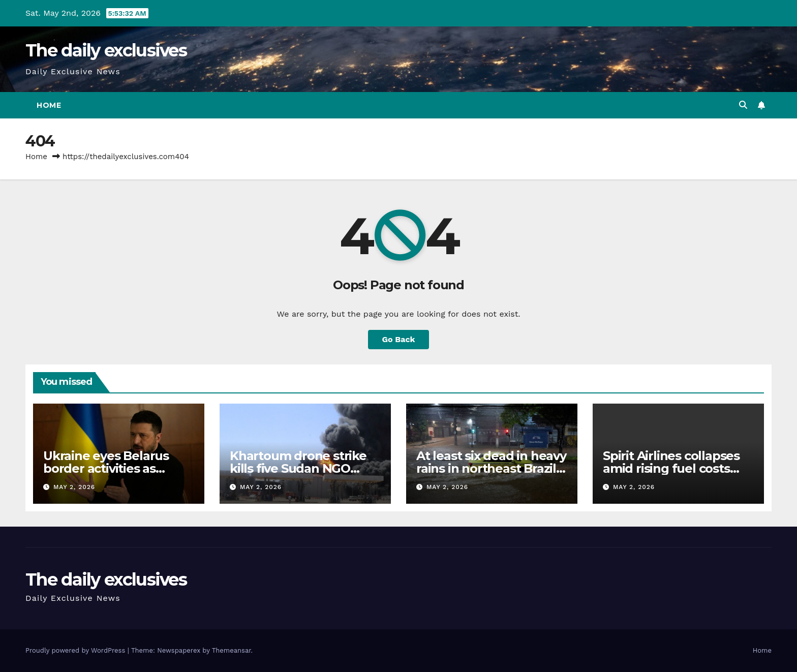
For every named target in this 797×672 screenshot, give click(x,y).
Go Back (399, 339)
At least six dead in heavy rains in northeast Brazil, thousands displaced (491, 468)
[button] (743, 105)
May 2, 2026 (74, 487)
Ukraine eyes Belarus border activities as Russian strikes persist (109, 468)
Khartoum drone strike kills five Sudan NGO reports (298, 468)
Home (49, 105)
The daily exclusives (106, 50)
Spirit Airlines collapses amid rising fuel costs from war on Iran (671, 468)
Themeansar (232, 650)
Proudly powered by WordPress (76, 650)
